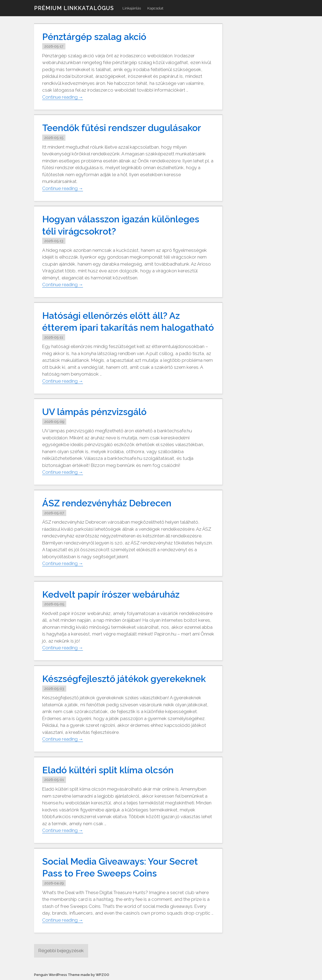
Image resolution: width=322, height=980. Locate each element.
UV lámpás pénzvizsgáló (95, 412)
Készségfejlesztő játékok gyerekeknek (124, 679)
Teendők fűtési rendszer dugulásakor (122, 128)
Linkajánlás (132, 8)
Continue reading (63, 97)
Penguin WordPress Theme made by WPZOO (72, 975)
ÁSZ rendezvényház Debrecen (107, 503)
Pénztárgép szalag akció (95, 37)
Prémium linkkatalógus (74, 8)
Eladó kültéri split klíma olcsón (108, 770)
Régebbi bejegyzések (62, 951)
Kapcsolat (155, 8)
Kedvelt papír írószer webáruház (111, 594)
